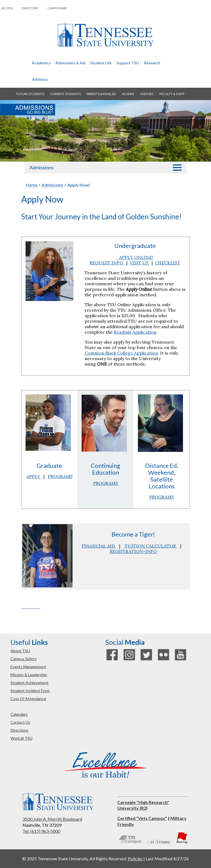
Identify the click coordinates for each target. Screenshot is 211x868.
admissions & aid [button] (70, 63)
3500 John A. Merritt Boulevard (52, 819)
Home (31, 185)
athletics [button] (40, 79)
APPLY (34, 476)
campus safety (23, 659)
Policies (135, 859)
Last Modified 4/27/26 (167, 859)
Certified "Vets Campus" (142, 818)
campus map (57, 8)
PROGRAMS (60, 476)
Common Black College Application (121, 353)
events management (28, 667)
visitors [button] (147, 94)
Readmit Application (135, 332)
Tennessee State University (105, 34)
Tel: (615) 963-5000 (41, 831)
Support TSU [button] (128, 63)
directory (30, 8)
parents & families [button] (101, 94)
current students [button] (66, 94)
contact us (20, 722)
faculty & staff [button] (172, 94)
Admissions (41, 167)
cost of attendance (28, 699)
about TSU (20, 651)
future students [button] (30, 94)
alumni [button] (128, 94)
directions (19, 730)
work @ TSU (21, 738)
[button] (177, 168)
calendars (19, 714)
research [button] (152, 63)
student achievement (30, 683)
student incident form (30, 691)
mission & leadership (29, 675)
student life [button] (101, 63)
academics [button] (41, 63)
